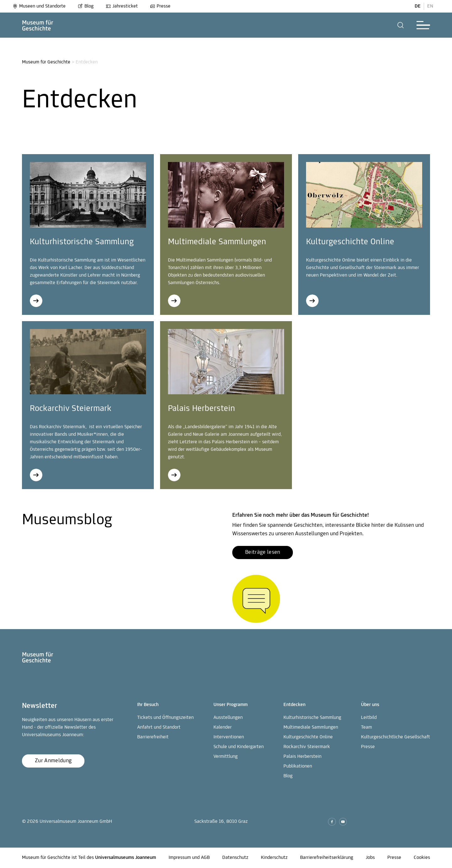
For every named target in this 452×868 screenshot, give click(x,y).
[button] (401, 25)
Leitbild (369, 718)
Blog (86, 6)
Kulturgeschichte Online (308, 737)
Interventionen (229, 737)
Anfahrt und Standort (159, 727)
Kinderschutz (274, 858)
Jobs (370, 858)
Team (366, 727)
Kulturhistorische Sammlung (312, 718)
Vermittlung (226, 757)
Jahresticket (122, 6)
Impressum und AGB (189, 858)
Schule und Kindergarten (239, 747)
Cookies (422, 858)
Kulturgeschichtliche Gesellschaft (395, 737)
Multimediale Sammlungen (311, 727)
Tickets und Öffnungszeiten (165, 718)
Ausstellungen (228, 718)
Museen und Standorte (39, 6)
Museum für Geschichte (46, 62)
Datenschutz (235, 858)
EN (430, 6)
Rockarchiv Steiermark (307, 747)
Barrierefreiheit (153, 737)
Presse (160, 6)
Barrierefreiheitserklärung (327, 858)
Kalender (223, 727)
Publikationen (298, 766)
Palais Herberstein (302, 757)
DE (418, 6)
